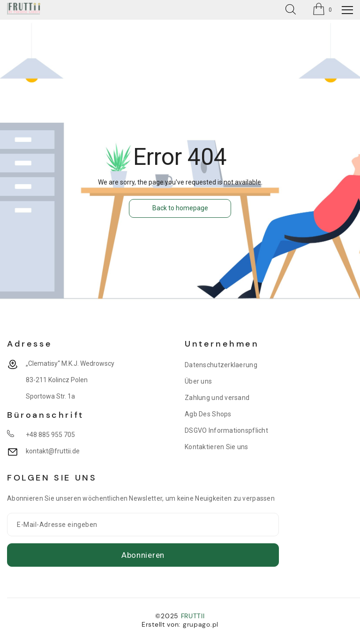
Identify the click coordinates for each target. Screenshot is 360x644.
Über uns (198, 381)
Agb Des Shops (208, 414)
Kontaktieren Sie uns (217, 447)
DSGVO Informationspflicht (226, 430)
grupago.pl (201, 624)
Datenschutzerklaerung (221, 365)
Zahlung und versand (217, 398)
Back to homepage (180, 208)
